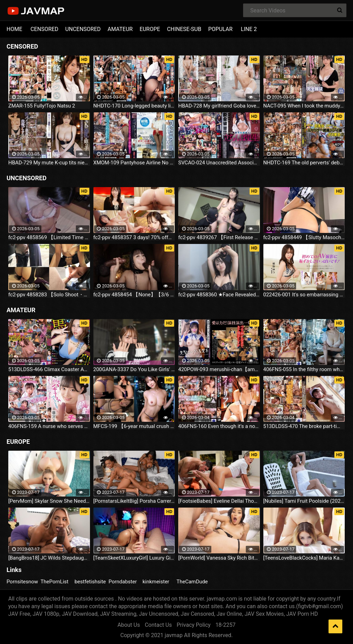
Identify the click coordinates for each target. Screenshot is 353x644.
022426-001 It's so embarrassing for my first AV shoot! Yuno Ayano (304, 295)
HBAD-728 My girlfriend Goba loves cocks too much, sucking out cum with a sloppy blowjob (219, 106)
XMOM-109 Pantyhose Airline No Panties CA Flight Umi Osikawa (134, 163)
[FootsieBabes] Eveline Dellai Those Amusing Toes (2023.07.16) (219, 501)
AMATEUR (120, 29)
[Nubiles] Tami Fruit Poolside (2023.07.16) (304, 501)
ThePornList (55, 582)
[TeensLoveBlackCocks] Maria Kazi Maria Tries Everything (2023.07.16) (304, 558)
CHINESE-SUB (184, 29)
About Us (129, 625)
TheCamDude (192, 582)
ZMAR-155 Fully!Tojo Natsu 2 (42, 106)
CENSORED (44, 29)
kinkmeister (156, 582)
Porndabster (123, 582)
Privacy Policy (194, 625)
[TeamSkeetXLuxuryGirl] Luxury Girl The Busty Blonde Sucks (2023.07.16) (134, 558)
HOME (14, 29)
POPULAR (220, 29)
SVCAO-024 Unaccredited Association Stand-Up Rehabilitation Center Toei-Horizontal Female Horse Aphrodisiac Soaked (219, 163)
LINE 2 (249, 29)
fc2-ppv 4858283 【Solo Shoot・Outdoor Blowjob (49, 295)
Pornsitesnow (22, 582)
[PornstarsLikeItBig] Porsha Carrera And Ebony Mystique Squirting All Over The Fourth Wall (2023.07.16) (134, 501)
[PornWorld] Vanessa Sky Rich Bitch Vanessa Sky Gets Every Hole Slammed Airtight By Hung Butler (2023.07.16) (219, 558)
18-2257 (225, 625)
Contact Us (158, 625)
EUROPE (150, 29)
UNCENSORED (83, 29)
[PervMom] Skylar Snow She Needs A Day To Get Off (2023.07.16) (49, 501)
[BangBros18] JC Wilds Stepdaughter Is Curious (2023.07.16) (49, 558)
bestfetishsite (90, 582)
